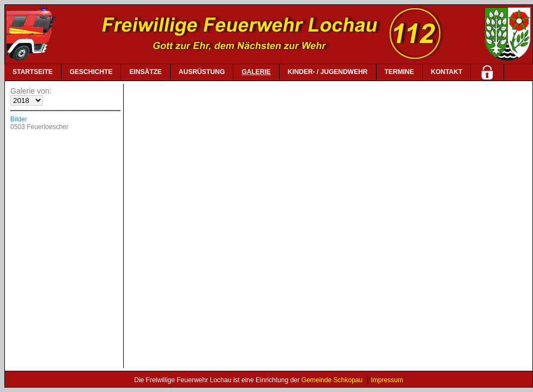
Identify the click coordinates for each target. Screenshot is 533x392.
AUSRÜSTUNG (202, 72)
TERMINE (399, 72)
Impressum (387, 380)
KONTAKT (447, 72)
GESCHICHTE (91, 72)
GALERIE (256, 72)
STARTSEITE (33, 72)
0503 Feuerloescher (40, 127)
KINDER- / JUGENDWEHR (328, 72)
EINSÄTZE (145, 72)
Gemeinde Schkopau (332, 380)
